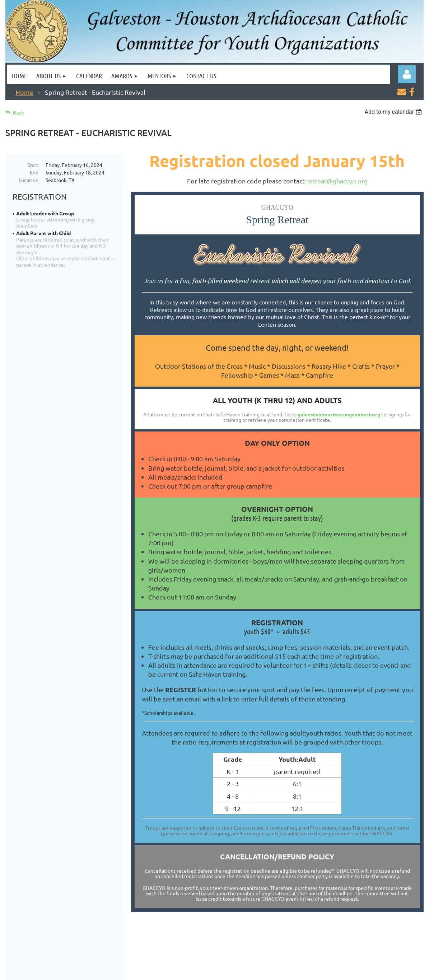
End (34, 172)
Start (33, 165)
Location (29, 180)
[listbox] (394, 112)
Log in (407, 74)
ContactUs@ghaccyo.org (388, 947)
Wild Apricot (338, 971)
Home (24, 92)
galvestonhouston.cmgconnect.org (339, 414)
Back (18, 113)
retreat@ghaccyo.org (337, 181)
